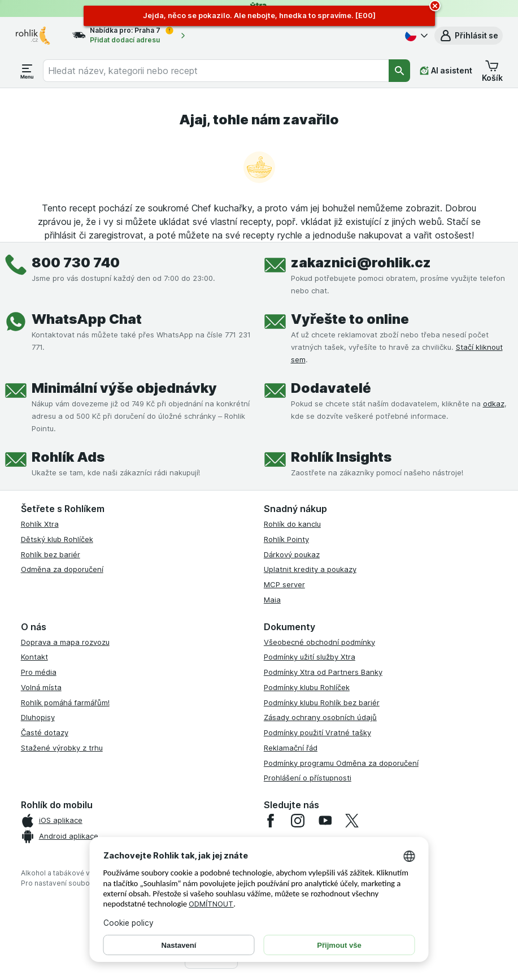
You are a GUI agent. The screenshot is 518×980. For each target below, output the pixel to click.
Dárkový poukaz (292, 554)
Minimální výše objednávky (124, 388)
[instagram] (298, 821)
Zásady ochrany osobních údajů (320, 717)
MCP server (284, 584)
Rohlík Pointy (286, 539)
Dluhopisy (38, 717)
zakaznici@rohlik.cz (361, 263)
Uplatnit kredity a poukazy (310, 569)
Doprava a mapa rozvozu (65, 642)
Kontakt (34, 657)
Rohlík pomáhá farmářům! (65, 703)
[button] (469, 36)
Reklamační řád (291, 748)
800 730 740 (76, 263)
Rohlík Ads (68, 457)
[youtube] (325, 821)
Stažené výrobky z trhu (62, 748)
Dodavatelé (331, 388)
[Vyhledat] (399, 71)
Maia (272, 600)
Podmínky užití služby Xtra (310, 657)
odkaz (494, 404)
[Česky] (415, 36)
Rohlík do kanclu (292, 524)
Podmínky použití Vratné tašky (317, 732)
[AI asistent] (446, 71)
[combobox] (216, 71)
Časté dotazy (45, 732)
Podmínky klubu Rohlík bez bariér (322, 703)
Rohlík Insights (341, 457)
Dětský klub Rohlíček (57, 539)
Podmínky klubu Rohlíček (307, 687)
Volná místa (41, 687)
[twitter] (352, 821)
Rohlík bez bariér (51, 554)
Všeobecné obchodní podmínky (319, 642)
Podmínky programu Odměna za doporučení (341, 763)
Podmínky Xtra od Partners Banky (323, 672)
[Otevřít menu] (27, 71)
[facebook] (271, 821)
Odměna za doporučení (62, 569)
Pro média (39, 672)
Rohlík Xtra (40, 524)
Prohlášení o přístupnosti (308, 778)
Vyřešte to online (350, 319)
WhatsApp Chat (87, 319)
